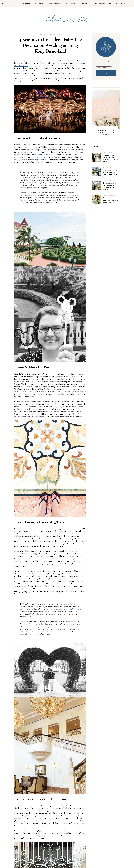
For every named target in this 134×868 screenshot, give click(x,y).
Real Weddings (55, 3)
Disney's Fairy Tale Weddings (52, 544)
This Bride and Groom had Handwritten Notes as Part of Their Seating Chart (111, 200)
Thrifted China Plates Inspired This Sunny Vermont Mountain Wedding (109, 186)
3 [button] (108, 139)
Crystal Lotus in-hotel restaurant (29, 409)
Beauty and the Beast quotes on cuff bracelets (63, 609)
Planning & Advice (99, 3)
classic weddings (109, 153)
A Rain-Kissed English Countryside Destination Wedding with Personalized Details (111, 158)
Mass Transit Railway (56, 172)
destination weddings (47, 34)
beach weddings (108, 168)
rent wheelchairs (44, 155)
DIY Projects (40, 3)
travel (58, 34)
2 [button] (106, 139)
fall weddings (107, 181)
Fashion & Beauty (71, 3)
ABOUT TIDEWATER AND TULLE (106, 73)
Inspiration (26, 3)
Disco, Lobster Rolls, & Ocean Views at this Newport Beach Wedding (110, 172)
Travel (85, 3)
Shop (110, 3)
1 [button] (104, 139)
